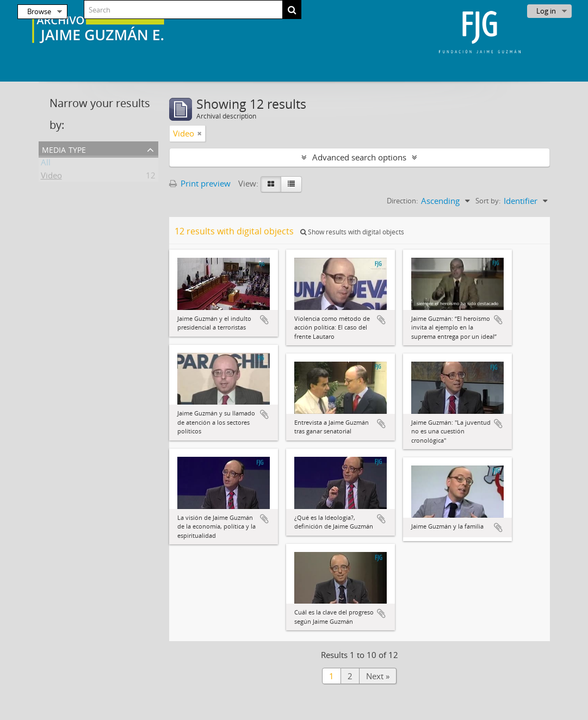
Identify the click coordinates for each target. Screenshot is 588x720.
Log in (546, 11)
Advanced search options (359, 157)
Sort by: (488, 201)
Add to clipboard (264, 320)
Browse (39, 11)
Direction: (402, 201)
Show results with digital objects (352, 232)
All (46, 164)
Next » (378, 676)
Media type (64, 149)
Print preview (200, 183)
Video (51, 177)
